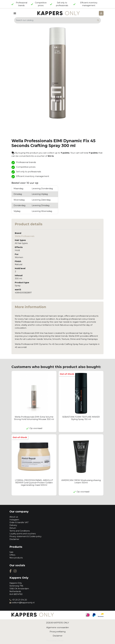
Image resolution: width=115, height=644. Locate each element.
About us (14, 517)
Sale (11, 552)
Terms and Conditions (20, 531)
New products (16, 558)
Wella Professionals (25, 236)
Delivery (13, 525)
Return (13, 528)
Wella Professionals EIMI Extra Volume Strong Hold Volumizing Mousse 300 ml (34, 418)
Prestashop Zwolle (55, 641)
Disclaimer (14, 539)
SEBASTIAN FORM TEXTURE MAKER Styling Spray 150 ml (81, 418)
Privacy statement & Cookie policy (25, 536)
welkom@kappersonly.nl (22, 603)
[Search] (57, 20)
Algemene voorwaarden (58, 627)
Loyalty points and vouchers (23, 534)
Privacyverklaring (58, 632)
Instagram (14, 520)
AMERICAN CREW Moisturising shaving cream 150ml (81, 481)
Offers (12, 555)
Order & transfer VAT (19, 522)
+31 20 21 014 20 (18, 600)
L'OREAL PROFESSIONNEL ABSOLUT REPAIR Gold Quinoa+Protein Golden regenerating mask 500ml (34, 483)
